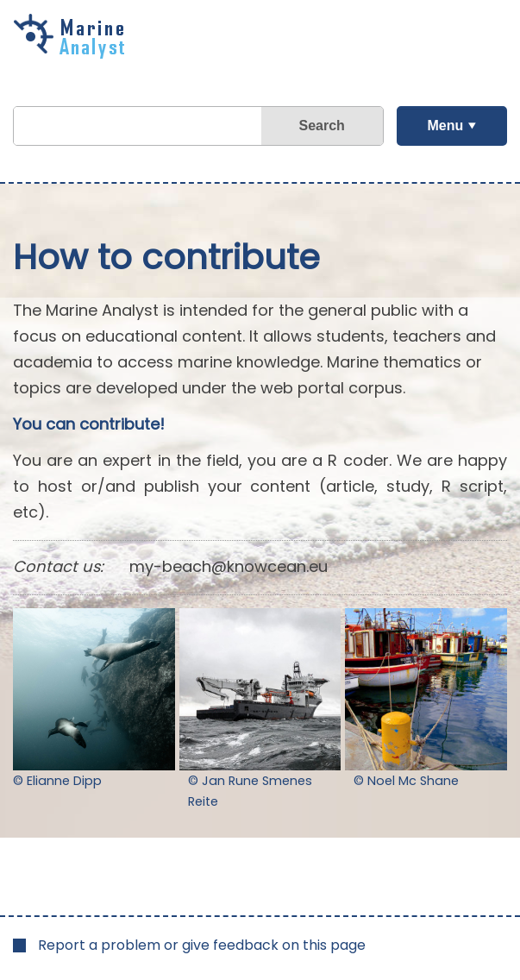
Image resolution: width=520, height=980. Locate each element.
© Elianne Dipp (57, 781)
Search (321, 126)
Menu (445, 126)
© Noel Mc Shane (406, 781)
